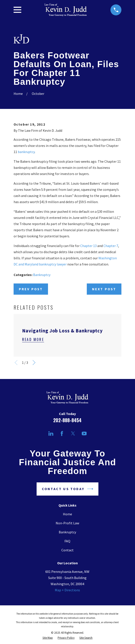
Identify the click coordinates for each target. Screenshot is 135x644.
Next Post (104, 289)
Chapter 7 (111, 246)
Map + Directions (67, 590)
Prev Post (31, 289)
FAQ (67, 541)
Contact (67, 550)
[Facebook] (62, 433)
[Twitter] (73, 433)
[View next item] (34, 363)
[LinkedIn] (51, 433)
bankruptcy (26, 152)
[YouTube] (84, 433)
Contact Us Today (67, 489)
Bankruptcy (42, 275)
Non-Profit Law (67, 523)
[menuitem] (48, 638)
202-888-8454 (67, 420)
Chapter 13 (88, 246)
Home (67, 514)
